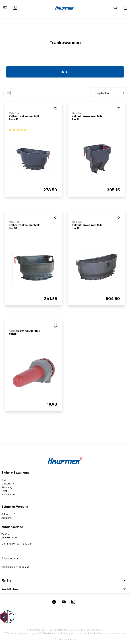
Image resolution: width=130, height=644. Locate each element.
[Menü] (5, 8)
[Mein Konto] (15, 8)
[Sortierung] (109, 93)
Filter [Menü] (65, 72)
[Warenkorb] (124, 8)
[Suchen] (116, 8)
